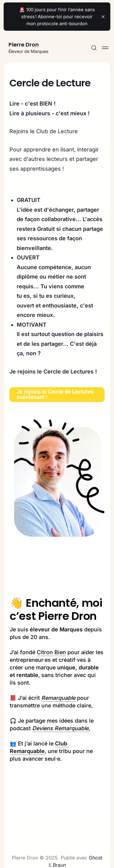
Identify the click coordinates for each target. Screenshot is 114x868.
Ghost (95, 858)
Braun (59, 865)
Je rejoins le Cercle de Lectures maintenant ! (55, 394)
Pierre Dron (24, 45)
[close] (103, 17)
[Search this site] (94, 48)
